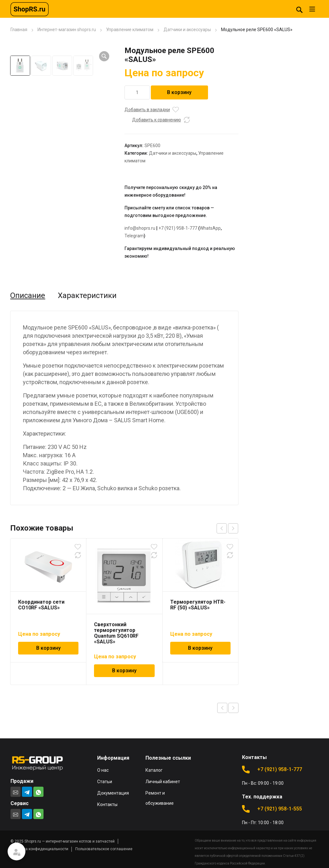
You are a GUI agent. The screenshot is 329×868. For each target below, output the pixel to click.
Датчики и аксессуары (187, 30)
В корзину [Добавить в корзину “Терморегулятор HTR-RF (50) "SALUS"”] (200, 648)
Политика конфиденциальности (39, 849)
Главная (19, 30)
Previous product (222, 708)
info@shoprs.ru (140, 228)
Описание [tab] (28, 295)
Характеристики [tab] (87, 295)
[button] (104, 56)
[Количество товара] (137, 92)
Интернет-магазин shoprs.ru (67, 30)
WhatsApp (210, 228)
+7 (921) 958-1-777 (178, 228)
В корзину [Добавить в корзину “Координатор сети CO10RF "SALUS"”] (48, 648)
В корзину (179, 92)
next (233, 528)
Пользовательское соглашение (104, 849)
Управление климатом (130, 30)
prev (222, 528)
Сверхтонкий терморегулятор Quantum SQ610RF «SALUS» (116, 633)
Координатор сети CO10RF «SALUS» (41, 605)
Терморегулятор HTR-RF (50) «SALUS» (198, 605)
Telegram (134, 236)
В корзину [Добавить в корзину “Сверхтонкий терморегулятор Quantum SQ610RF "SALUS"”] (124, 671)
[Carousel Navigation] (227, 528)
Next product (233, 708)
